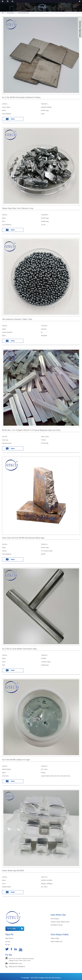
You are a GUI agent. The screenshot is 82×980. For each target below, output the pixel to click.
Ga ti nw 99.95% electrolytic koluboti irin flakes (21, 97)
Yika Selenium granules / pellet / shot (17, 319)
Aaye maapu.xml (57, 941)
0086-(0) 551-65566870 (17, 967)
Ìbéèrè (13, 119)
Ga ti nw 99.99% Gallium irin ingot (16, 760)
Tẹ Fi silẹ (11, 929)
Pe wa (8, 945)
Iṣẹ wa (8, 941)
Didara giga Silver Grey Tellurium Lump (18, 208)
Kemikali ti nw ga (57, 925)
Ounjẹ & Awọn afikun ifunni (60, 922)
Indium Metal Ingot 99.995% (13, 871)
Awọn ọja (10, 13)
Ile (3, 13)
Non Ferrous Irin (23, 13)
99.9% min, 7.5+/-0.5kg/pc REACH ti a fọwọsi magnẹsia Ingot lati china (31, 430)
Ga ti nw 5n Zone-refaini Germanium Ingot (19, 649)
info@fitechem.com (15, 963)
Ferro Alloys (55, 919)
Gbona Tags (55, 938)
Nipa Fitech (9, 938)
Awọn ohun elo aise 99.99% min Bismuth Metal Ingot (23, 538)
